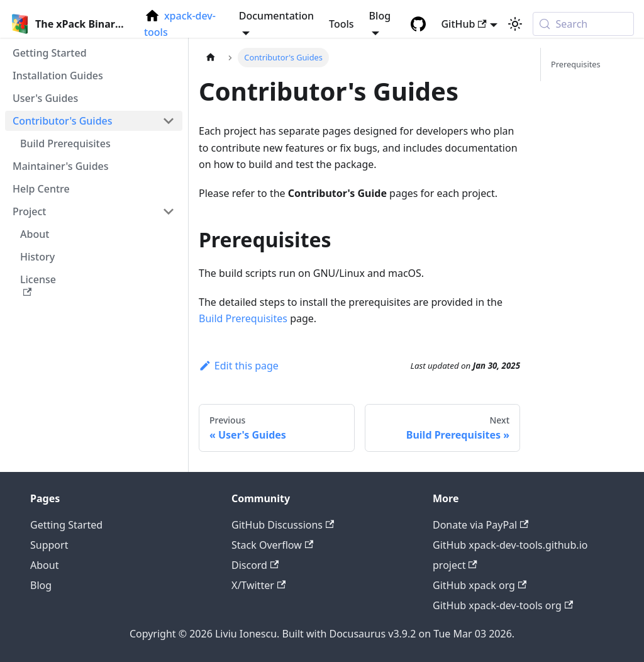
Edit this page (239, 366)
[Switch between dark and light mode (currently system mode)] (515, 24)
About (44, 565)
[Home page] (211, 58)
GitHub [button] (464, 24)
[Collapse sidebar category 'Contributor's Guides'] (169, 121)
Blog (41, 585)
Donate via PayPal (480, 525)
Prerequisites (576, 64)
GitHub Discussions (283, 525)
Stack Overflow (272, 545)
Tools (341, 24)
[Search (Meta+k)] (583, 24)
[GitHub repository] (418, 24)
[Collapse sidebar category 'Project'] (169, 211)
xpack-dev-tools (180, 24)
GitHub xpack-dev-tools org (503, 605)
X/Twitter (258, 585)
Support (49, 545)
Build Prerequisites (243, 318)
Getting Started (66, 525)
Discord (255, 565)
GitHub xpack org (480, 585)
